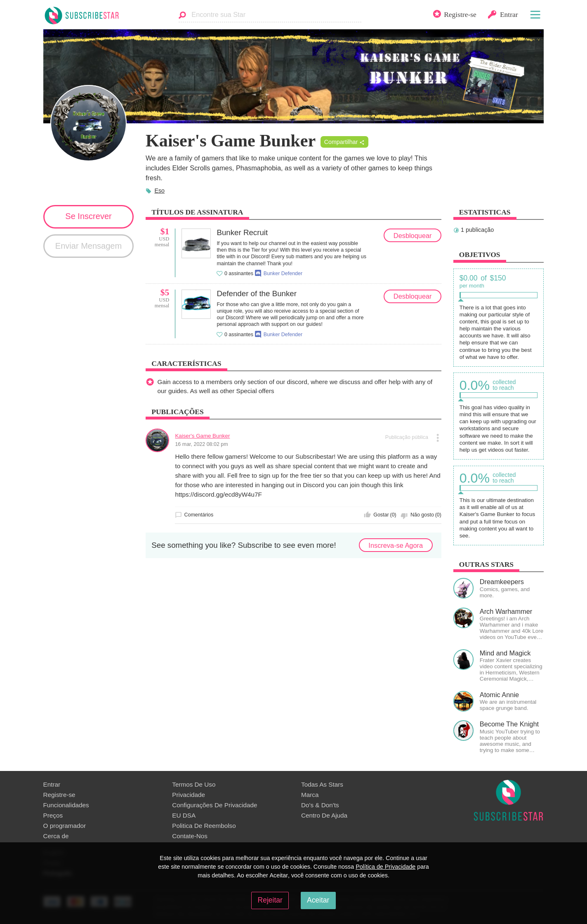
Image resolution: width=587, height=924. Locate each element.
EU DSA (184, 815)
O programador (65, 826)
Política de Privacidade (385, 867)
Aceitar (318, 900)
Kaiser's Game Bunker (202, 436)
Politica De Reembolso (204, 826)
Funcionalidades (66, 805)
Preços (53, 815)
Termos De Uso (194, 784)
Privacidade (189, 795)
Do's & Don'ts (320, 805)
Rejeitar (270, 900)
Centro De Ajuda (324, 815)
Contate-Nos (190, 836)
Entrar (52, 784)
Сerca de (56, 836)
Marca (310, 795)
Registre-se (59, 795)
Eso (159, 191)
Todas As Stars (322, 784)
